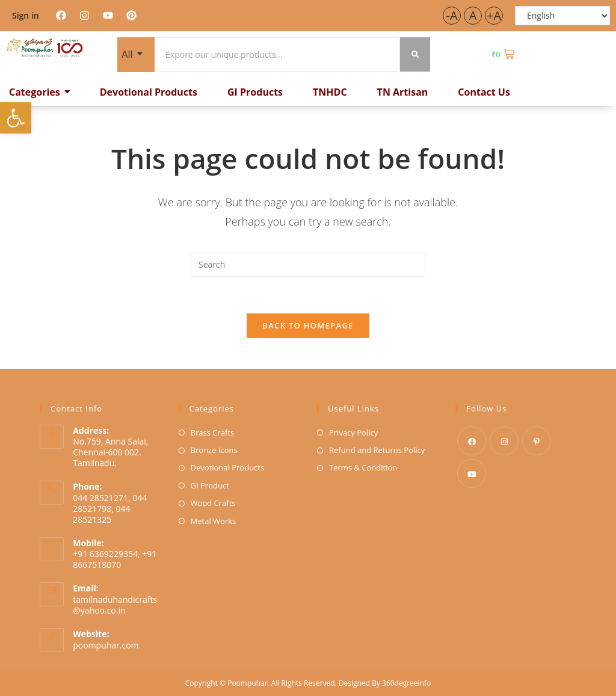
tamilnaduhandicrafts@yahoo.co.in (115, 605)
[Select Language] (562, 16)
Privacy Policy (353, 433)
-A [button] (451, 15)
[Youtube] (472, 473)
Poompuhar (247, 683)
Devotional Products (228, 467)
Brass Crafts (213, 433)
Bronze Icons (214, 450)
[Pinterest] (537, 441)
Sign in (26, 15)
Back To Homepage (308, 325)
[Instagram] (504, 441)
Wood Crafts (213, 503)
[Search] (278, 54)
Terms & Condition (363, 467)
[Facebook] (472, 441)
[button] (16, 118)
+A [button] (494, 15)
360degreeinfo (406, 683)
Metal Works (214, 521)
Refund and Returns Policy (377, 450)
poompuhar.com (106, 645)
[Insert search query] (308, 265)
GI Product (210, 485)
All (129, 54)
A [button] (473, 15)
